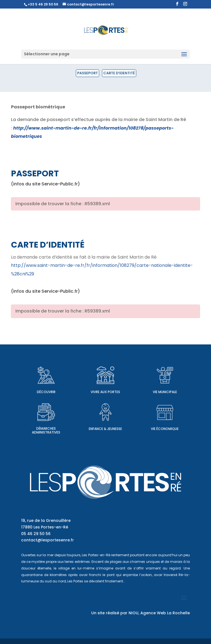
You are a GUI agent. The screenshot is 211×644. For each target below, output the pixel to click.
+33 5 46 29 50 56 (43, 4)
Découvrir (46, 392)
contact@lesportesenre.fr (48, 540)
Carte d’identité (119, 73)
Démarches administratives (46, 430)
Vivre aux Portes (105, 392)
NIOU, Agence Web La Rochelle (159, 613)
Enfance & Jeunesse (105, 429)
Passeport (88, 73)
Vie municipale (165, 392)
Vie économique (165, 429)
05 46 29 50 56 (36, 534)
